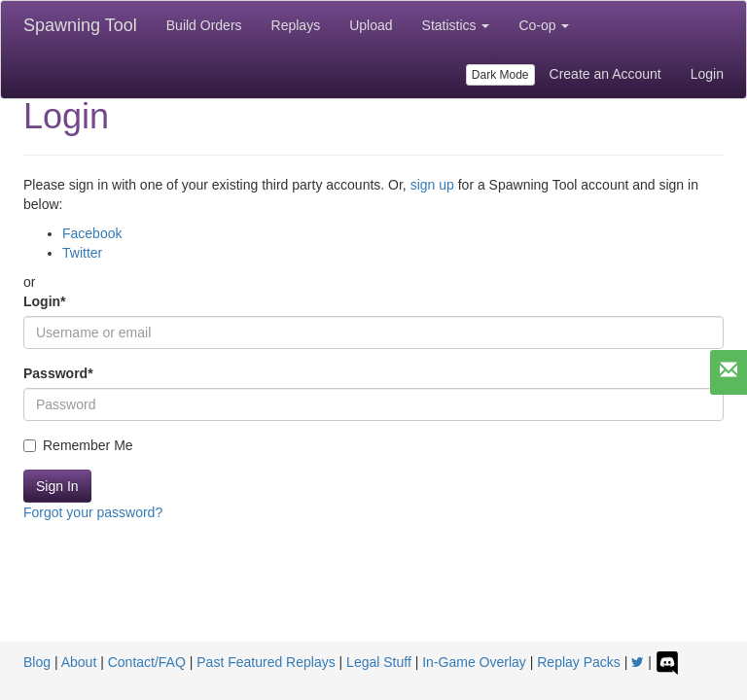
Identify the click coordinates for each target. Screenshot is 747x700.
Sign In (57, 486)
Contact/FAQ (147, 662)
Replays (296, 25)
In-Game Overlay (474, 662)
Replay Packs (579, 662)
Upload (371, 25)
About (79, 662)
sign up (432, 185)
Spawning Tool (80, 25)
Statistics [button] (456, 25)
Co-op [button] (544, 25)
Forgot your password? (93, 512)
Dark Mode (500, 75)
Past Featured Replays (266, 662)
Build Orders (204, 25)
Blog (37, 662)
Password (58, 373)
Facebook (92, 233)
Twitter (82, 253)
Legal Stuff (379, 662)
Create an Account (605, 74)
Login (707, 74)
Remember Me (78, 445)
